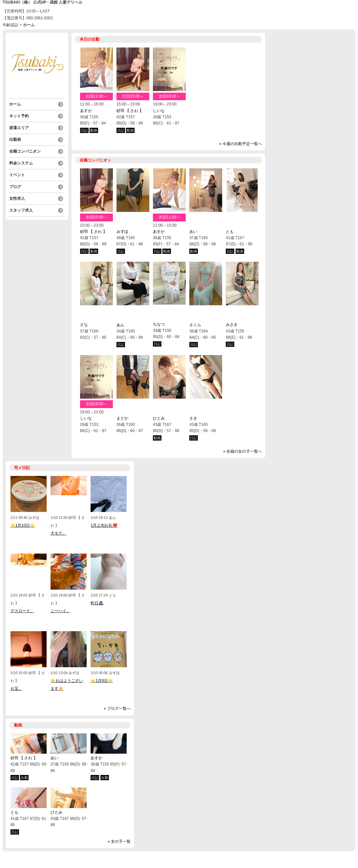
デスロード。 (22, 611)
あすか (86, 111)
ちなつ (159, 324)
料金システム (21, 163)
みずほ (122, 232)
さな (84, 325)
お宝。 (16, 689)
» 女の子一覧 (119, 841)
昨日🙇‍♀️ (97, 603)
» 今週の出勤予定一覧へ (241, 144)
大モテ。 (58, 533)
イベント (17, 175)
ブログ (15, 187)
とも (230, 232)
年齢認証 (11, 25)
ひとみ (159, 418)
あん (120, 325)
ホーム (15, 104)
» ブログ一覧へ (117, 708)
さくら (195, 325)
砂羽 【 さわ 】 (130, 111)
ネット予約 (19, 116)
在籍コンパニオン (25, 151)
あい (193, 232)
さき (193, 418)
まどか (122, 418)
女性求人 (17, 198)
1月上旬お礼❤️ (104, 525)
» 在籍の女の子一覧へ (242, 451)
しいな (159, 111)
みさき (232, 325)
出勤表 (15, 140)
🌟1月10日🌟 (23, 525)
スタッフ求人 (21, 210)
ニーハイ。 (60, 611)
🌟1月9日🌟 (102, 681)
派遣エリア (19, 128)
